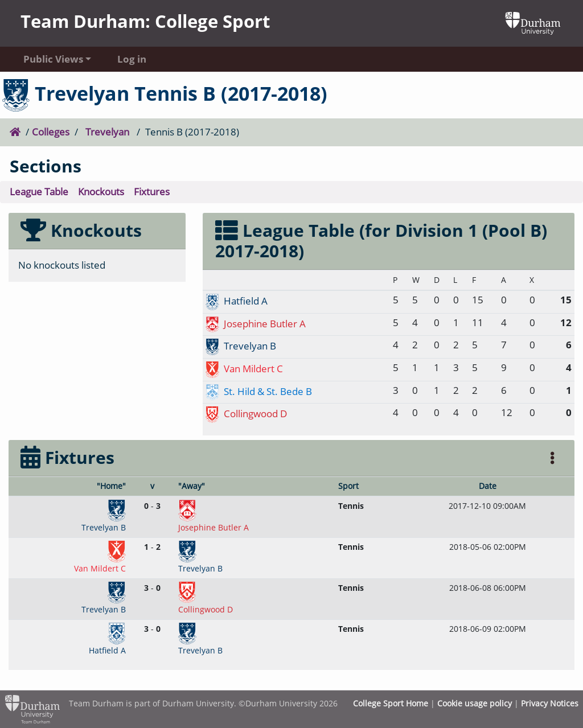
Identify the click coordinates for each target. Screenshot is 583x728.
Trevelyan (107, 132)
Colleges (51, 132)
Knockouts (101, 192)
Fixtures (152, 192)
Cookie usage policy (475, 703)
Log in (132, 59)
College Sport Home (391, 703)
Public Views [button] (53, 59)
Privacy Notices (550, 703)
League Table (39, 192)
